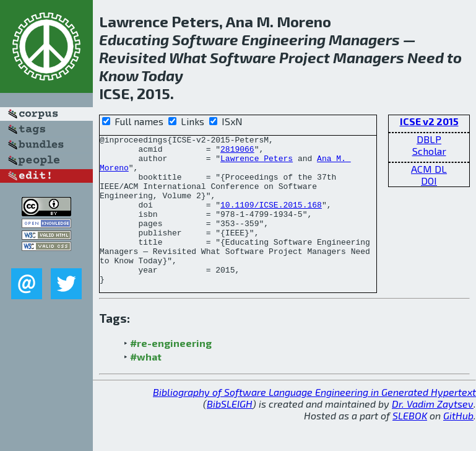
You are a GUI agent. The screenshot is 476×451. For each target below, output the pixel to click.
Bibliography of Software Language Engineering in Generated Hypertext (314, 422)
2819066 (237, 152)
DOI (429, 181)
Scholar (429, 151)
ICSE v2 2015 (429, 121)
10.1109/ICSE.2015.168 (271, 219)
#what (146, 386)
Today (162, 75)
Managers (364, 39)
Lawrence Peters (257, 164)
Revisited (132, 57)
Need (426, 57)
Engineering (283, 39)
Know (119, 75)
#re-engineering (171, 373)
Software (205, 39)
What (188, 57)
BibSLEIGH (230, 433)
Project (305, 57)
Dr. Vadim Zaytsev (433, 433)
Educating (134, 39)
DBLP (429, 139)
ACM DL (429, 169)
